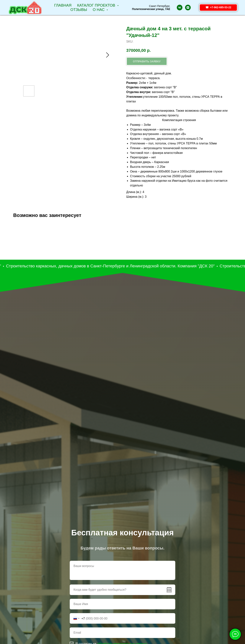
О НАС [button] (99, 10)
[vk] (180, 8)
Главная (63, 5)
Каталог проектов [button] (97, 5)
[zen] (188, 8)
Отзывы (79, 10)
